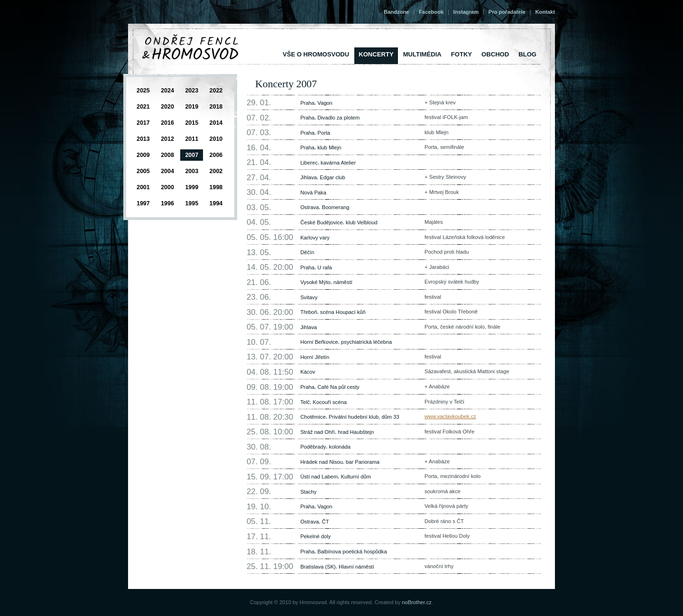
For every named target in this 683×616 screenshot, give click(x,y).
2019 (192, 107)
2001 (143, 187)
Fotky (461, 54)
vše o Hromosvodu (316, 54)
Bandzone (396, 12)
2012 (167, 139)
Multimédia (422, 54)
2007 (192, 155)
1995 (192, 203)
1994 (216, 203)
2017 (143, 123)
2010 (216, 139)
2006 (216, 155)
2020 (167, 107)
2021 (143, 107)
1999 (192, 187)
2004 (167, 171)
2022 (216, 91)
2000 (167, 187)
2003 (192, 171)
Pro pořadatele (507, 12)
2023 (192, 91)
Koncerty (376, 54)
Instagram (466, 12)
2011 (192, 139)
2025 (143, 91)
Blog (527, 54)
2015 (192, 123)
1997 (143, 203)
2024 (167, 91)
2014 (216, 123)
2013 (143, 139)
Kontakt (545, 12)
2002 (216, 171)
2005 (143, 171)
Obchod (495, 54)
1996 (167, 203)
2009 (143, 155)
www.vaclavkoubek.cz (450, 416)
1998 (216, 187)
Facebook (431, 12)
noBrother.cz (417, 602)
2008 (167, 155)
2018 (216, 107)
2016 (167, 123)
